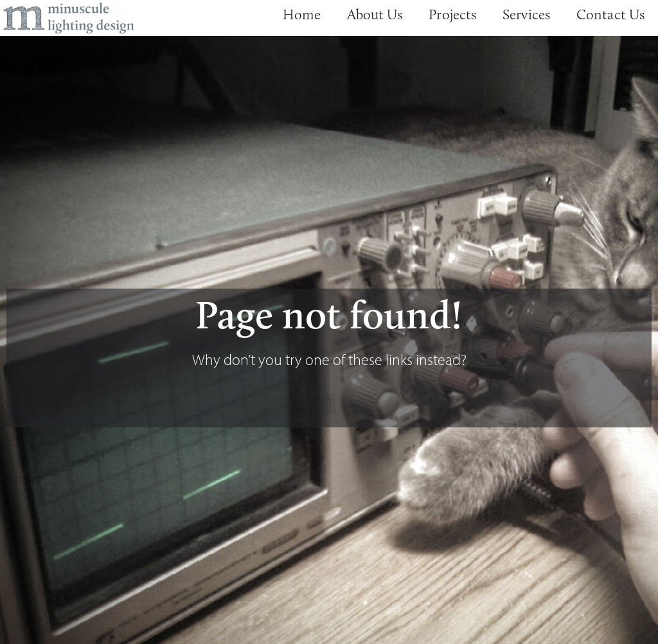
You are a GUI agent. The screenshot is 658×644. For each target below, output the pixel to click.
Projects (453, 14)
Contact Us (611, 14)
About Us (375, 14)
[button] (329, 404)
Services (527, 14)
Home (302, 14)
